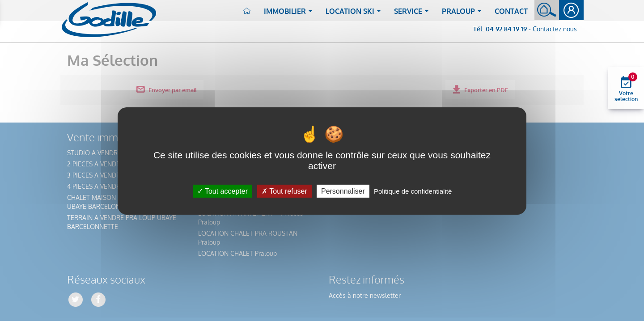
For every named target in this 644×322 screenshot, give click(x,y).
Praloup (463, 14)
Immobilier (290, 14)
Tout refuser (284, 191)
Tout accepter (222, 191)
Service (413, 14)
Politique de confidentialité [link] (413, 191)
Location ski (355, 14)
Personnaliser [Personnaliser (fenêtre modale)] (343, 191)
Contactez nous (555, 29)
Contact (511, 11)
